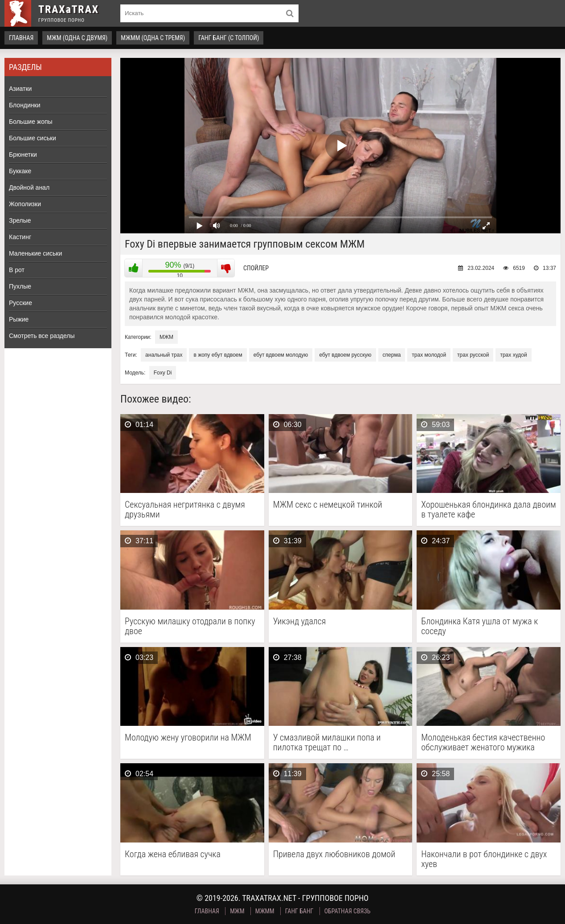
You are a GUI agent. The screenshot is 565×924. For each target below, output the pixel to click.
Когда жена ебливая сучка (173, 854)
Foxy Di (163, 373)
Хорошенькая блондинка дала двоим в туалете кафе (489, 509)
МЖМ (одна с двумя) (77, 38)
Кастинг (20, 237)
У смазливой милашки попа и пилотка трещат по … (327, 742)
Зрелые (20, 220)
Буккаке (20, 171)
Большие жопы (31, 122)
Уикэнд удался (300, 621)
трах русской (473, 355)
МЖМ (166, 337)
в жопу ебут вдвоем (218, 355)
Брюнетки (23, 155)
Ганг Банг (299, 911)
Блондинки (25, 105)
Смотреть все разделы (42, 336)
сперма (392, 355)
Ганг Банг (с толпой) (229, 38)
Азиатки (20, 89)
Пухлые (20, 286)
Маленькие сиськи (35, 253)
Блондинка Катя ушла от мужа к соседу (479, 626)
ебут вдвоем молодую (281, 355)
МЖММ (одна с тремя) (153, 38)
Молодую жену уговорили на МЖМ (188, 738)
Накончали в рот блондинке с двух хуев (484, 859)
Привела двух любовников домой (334, 854)
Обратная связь (348, 911)
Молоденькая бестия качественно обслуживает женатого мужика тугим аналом (483, 742)
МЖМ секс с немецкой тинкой (328, 505)
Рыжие (19, 319)
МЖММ (265, 911)
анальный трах (164, 355)
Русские (20, 303)
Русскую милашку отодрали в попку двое (190, 626)
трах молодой (429, 355)
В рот (17, 270)
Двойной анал (29, 187)
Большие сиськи (33, 138)
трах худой (513, 355)
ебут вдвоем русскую (345, 355)
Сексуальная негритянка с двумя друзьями (185, 509)
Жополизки (25, 204)
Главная (21, 38)
